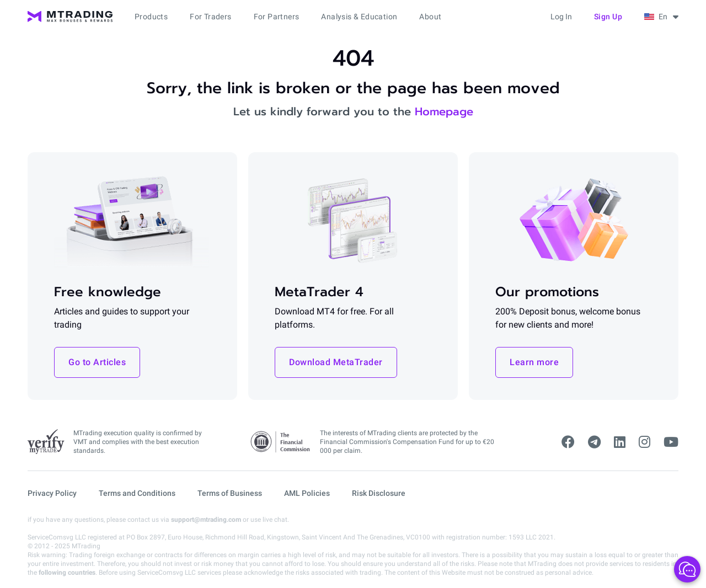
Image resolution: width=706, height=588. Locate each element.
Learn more (534, 362)
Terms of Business (230, 493)
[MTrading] (70, 17)
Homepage (444, 111)
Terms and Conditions (137, 493)
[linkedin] (620, 442)
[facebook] (568, 442)
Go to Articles (97, 362)
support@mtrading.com (206, 520)
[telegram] (594, 442)
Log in (561, 17)
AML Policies (307, 493)
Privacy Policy (52, 493)
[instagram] (645, 442)
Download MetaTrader (336, 362)
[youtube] (671, 442)
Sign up (608, 17)
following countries (67, 573)
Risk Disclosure (379, 493)
